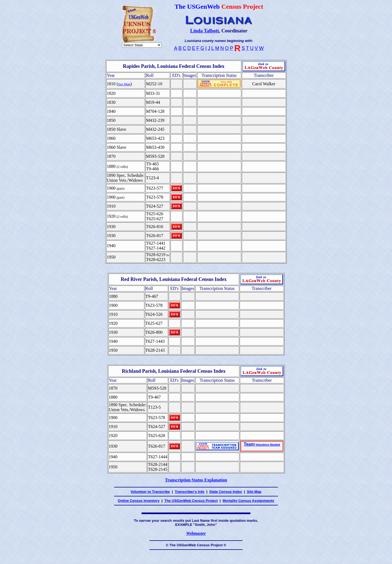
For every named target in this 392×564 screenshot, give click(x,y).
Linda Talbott (205, 31)
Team (262, 444)
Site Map (254, 492)
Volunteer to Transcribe (150, 492)
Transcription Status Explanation (196, 480)
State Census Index (226, 492)
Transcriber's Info (190, 492)
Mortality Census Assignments (249, 501)
